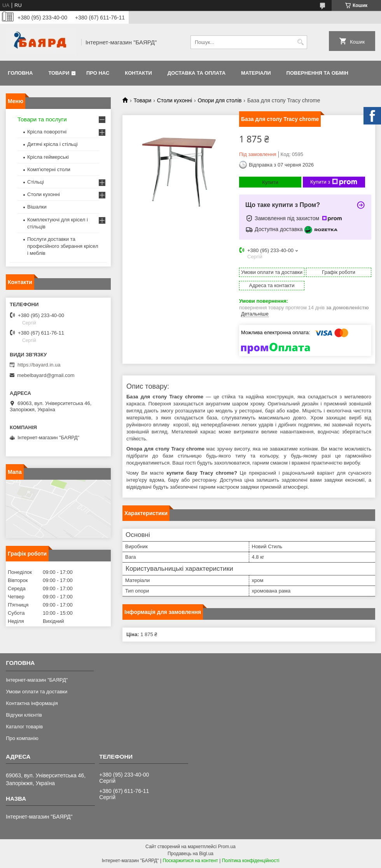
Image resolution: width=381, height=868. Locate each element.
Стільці (36, 182)
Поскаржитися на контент (190, 861)
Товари (59, 73)
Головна (20, 73)
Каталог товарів (24, 727)
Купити (270, 182)
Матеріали (256, 73)
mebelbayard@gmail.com (46, 375)
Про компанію (22, 738)
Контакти (138, 73)
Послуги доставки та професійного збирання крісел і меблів (63, 246)
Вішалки (37, 207)
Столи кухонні (175, 100)
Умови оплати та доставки (37, 692)
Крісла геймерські (48, 157)
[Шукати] (300, 42)
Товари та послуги (42, 119)
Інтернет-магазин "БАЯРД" (37, 680)
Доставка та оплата (197, 73)
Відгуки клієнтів (24, 715)
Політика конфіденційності (251, 861)
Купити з (334, 182)
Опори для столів (219, 100)
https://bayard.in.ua (39, 365)
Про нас (98, 73)
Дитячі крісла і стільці (52, 144)
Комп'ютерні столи (49, 169)
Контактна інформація (32, 703)
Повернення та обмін (317, 73)
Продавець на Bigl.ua (190, 854)
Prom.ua (227, 847)
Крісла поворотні (47, 132)
